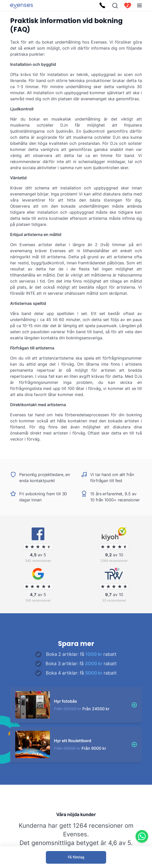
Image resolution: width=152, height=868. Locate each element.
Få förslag (76, 857)
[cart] (128, 6)
